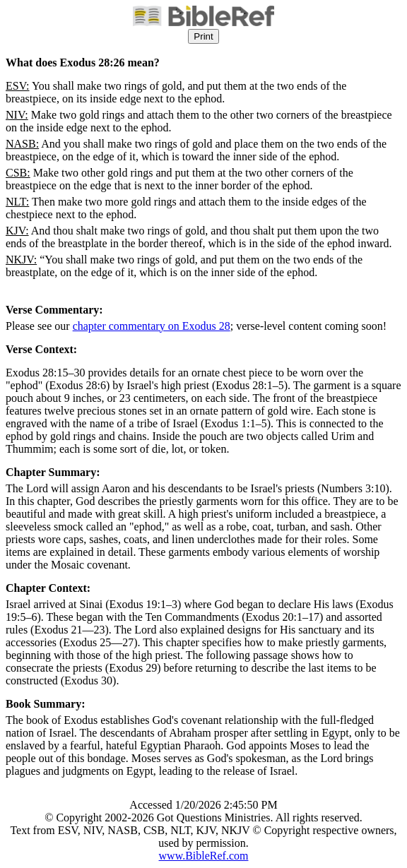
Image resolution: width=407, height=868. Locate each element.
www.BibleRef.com (204, 856)
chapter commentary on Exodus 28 (152, 326)
